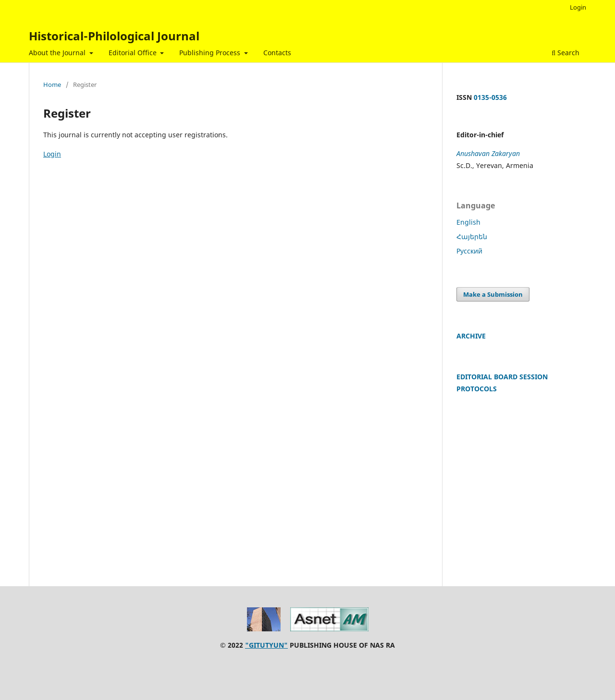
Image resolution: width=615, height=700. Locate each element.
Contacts (277, 53)
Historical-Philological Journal (114, 36)
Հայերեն (472, 236)
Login (578, 7)
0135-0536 (490, 97)
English (468, 222)
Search (566, 53)
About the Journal (58, 53)
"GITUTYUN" (266, 645)
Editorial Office (134, 53)
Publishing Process (211, 53)
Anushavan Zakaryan (488, 153)
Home (52, 84)
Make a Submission (493, 294)
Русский (469, 251)
